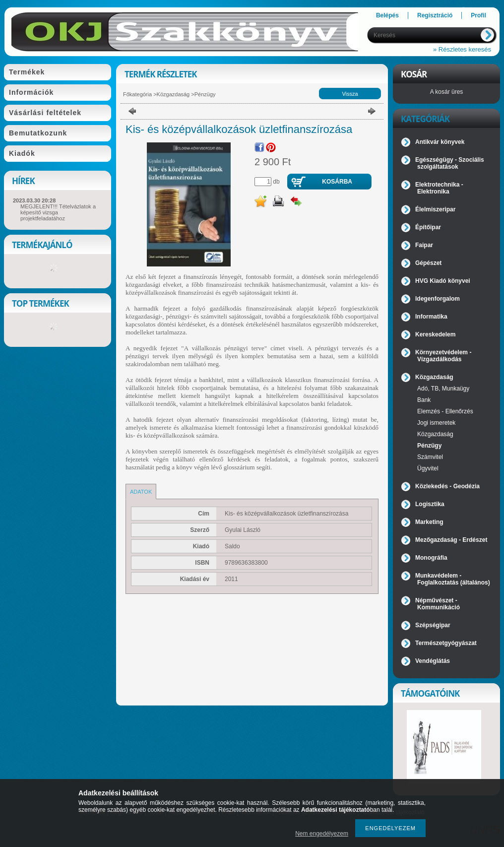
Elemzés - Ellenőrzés (445, 411)
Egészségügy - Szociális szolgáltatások (450, 163)
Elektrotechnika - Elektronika (439, 188)
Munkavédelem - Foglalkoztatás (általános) (453, 579)
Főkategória (137, 94)
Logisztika (430, 504)
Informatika (431, 317)
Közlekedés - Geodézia (447, 486)
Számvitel (430, 457)
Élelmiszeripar (435, 209)
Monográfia (431, 558)
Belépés (387, 15)
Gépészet (428, 263)
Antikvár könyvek (440, 142)
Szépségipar (433, 625)
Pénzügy (205, 94)
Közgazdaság (173, 94)
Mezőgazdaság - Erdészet (451, 540)
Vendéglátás (433, 661)
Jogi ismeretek (436, 423)
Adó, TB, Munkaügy (443, 389)
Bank (424, 400)
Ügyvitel (428, 468)
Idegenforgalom (438, 299)
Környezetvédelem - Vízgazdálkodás (443, 356)
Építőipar (428, 227)
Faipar (424, 245)
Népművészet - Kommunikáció (438, 604)
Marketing (429, 522)
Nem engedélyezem (322, 834)
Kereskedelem (435, 334)
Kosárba (337, 182)
